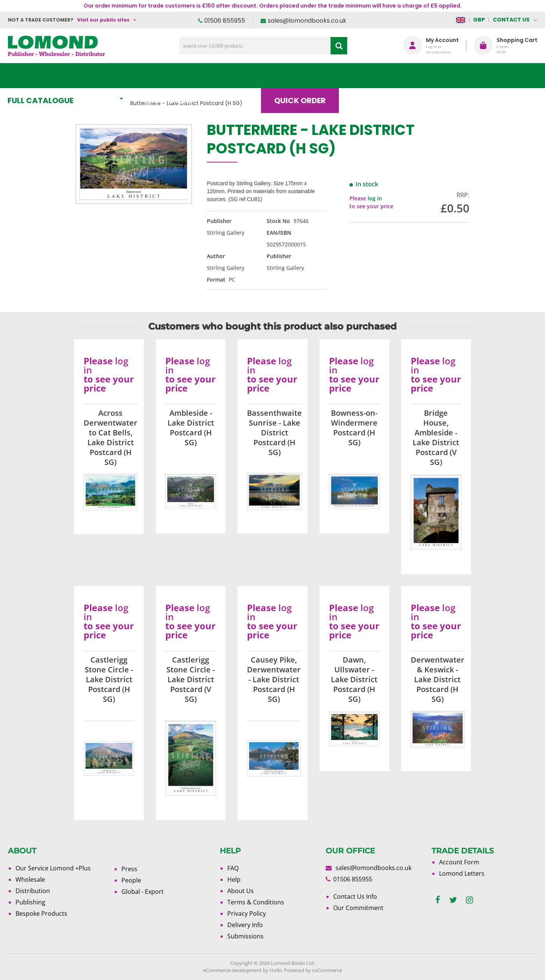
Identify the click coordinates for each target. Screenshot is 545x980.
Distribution (33, 891)
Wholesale (30, 879)
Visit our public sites (103, 20)
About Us (425, 76)
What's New (176, 76)
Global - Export (143, 892)
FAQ (233, 868)
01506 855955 (225, 21)
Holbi (276, 970)
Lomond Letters (462, 873)
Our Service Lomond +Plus (53, 868)
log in (375, 198)
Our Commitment (358, 908)
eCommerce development (232, 970)
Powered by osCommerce (313, 970)
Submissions (245, 936)
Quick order (306, 76)
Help (234, 879)
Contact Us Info (355, 896)
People (131, 880)
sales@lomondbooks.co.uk (307, 21)
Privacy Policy (247, 913)
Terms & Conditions (256, 902)
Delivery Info (245, 925)
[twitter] (453, 900)
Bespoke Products (41, 913)
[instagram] (470, 900)
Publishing (30, 902)
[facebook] (438, 900)
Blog (369, 76)
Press (129, 869)
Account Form (459, 862)
